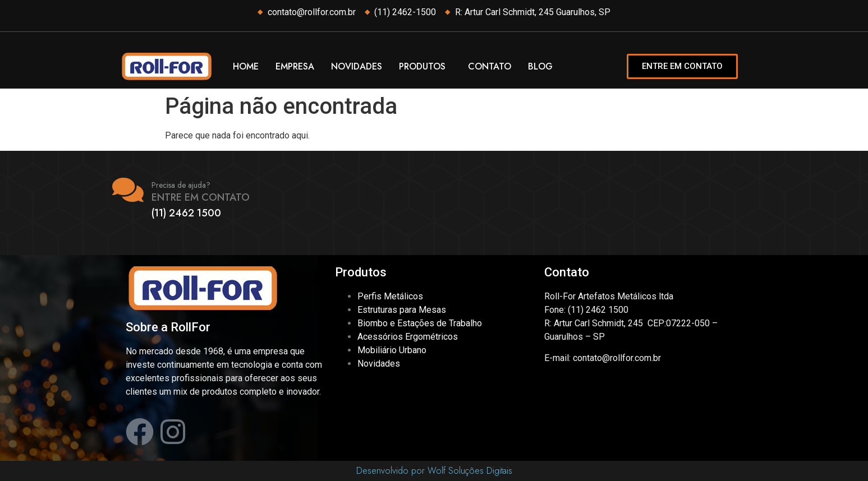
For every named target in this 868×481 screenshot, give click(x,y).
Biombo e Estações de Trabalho (420, 323)
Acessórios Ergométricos (408, 337)
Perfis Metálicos (390, 296)
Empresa (295, 66)
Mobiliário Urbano (392, 350)
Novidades (357, 66)
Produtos (422, 66)
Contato (490, 66)
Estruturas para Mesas (402, 310)
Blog (540, 66)
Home (246, 66)
